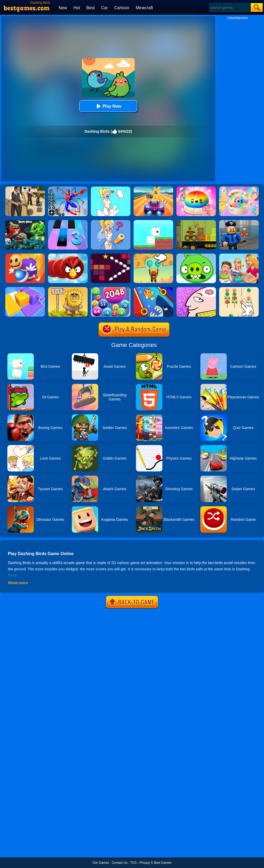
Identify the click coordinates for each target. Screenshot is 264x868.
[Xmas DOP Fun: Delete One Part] (111, 188)
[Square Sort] (25, 289)
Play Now (108, 106)
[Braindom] (196, 289)
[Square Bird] (153, 222)
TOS (133, 863)
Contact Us (119, 863)
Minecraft (144, 8)
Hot (77, 8)
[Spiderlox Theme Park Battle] (68, 188)
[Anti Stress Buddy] (25, 255)
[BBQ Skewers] (239, 289)
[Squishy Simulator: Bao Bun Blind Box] (239, 188)
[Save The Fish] (153, 289)
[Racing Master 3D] (153, 188)
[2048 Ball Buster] (111, 289)
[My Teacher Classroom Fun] (239, 255)
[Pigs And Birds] (196, 255)
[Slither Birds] (68, 255)
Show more (18, 583)
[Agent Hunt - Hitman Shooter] (25, 188)
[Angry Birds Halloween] (25, 222)
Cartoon (122, 8)
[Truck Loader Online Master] (196, 222)
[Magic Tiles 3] (68, 222)
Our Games (101, 863)
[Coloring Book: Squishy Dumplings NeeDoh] (196, 188)
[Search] (230, 8)
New (63, 8)
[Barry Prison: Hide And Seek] (239, 222)
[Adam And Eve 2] (68, 289)
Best (91, 8)
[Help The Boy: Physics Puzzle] (153, 255)
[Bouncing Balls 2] (111, 255)
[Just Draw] (111, 222)
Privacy (145, 863)
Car (105, 8)
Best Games (163, 863)
